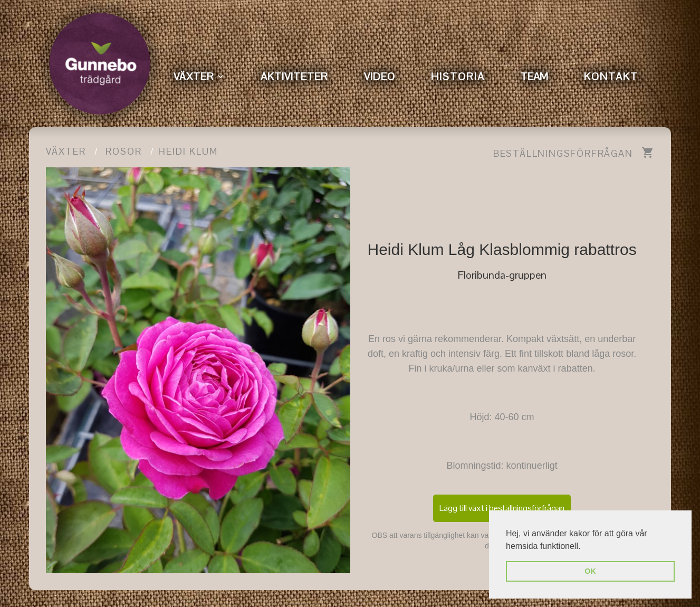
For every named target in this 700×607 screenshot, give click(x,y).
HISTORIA (458, 77)
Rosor (124, 151)
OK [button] (590, 571)
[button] (584, 547)
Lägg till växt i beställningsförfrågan (502, 508)
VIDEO (380, 77)
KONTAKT (611, 77)
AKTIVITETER (294, 77)
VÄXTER (194, 77)
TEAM (534, 77)
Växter (66, 151)
